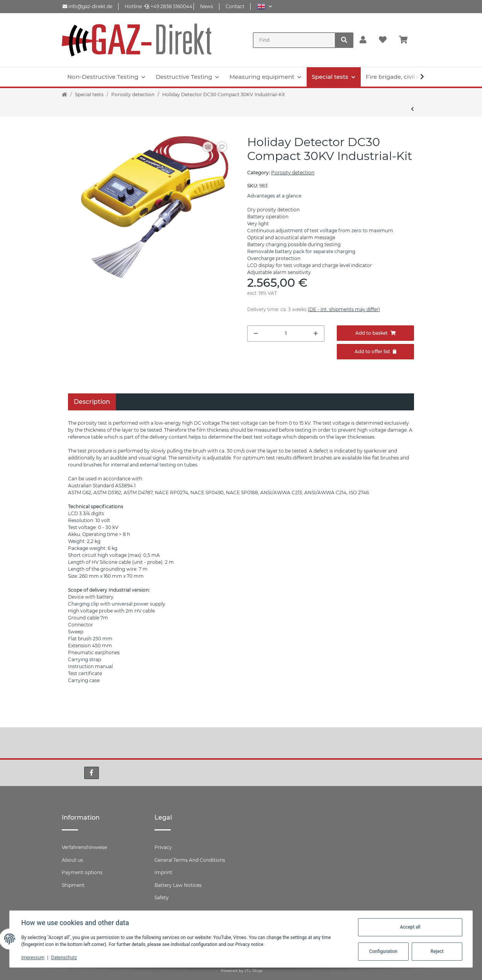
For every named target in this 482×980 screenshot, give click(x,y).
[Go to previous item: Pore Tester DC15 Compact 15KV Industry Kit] (412, 109)
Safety (162, 897)
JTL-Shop (254, 971)
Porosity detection (293, 173)
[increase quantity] (316, 333)
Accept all (409, 927)
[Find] (294, 40)
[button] (264, 6)
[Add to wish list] (222, 147)
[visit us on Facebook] (92, 773)
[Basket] (406, 40)
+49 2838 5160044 (168, 6)
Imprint (163, 872)
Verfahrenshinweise (84, 847)
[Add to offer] (375, 352)
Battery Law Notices (178, 885)
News (207, 6)
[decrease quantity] (256, 333)
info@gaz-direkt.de (87, 6)
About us (72, 860)
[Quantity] (286, 333)
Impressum (34, 958)
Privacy (163, 847)
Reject (436, 951)
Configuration (383, 951)
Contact (235, 6)
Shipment (73, 885)
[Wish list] (383, 40)
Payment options (82, 872)
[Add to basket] (375, 333)
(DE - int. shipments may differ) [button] (344, 309)
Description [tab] (92, 402)
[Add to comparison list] (208, 147)
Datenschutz (65, 958)
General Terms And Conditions (190, 860)
